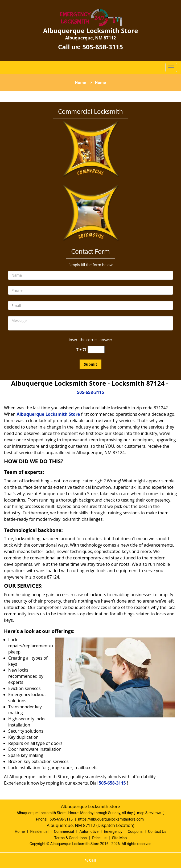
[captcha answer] (96, 350)
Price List (100, 838)
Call (91, 860)
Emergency (113, 831)
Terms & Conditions (71, 838)
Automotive (89, 831)
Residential (39, 831)
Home (81, 82)
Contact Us (157, 831)
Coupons (135, 831)
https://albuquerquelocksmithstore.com (111, 819)
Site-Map (119, 838)
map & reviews (150, 813)
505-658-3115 (103, 47)
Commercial (64, 831)
